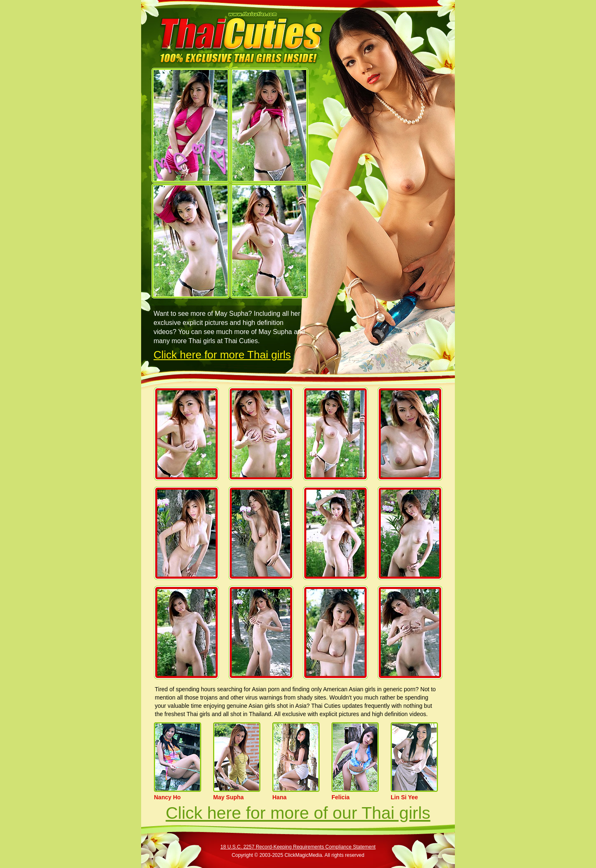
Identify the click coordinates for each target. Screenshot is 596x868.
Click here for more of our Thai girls (298, 813)
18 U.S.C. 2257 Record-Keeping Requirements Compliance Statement (298, 847)
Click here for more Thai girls (222, 355)
